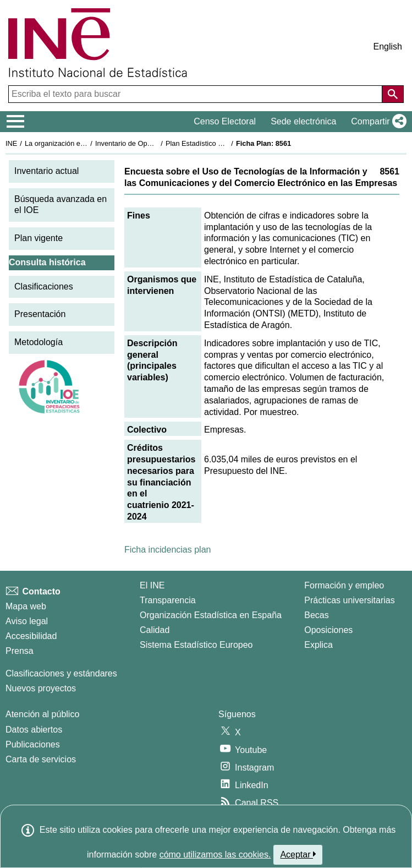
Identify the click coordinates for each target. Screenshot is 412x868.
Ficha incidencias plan (167, 550)
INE (11, 143)
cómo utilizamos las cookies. (215, 855)
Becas (316, 615)
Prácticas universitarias (350, 600)
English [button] (388, 47)
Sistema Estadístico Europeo (196, 645)
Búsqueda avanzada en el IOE (61, 205)
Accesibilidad (31, 636)
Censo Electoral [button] (225, 121)
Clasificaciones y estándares (61, 673)
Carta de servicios (41, 759)
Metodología (39, 342)
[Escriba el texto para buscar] (196, 94)
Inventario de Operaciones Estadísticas (156, 143)
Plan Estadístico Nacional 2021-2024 (223, 143)
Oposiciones (328, 630)
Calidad (155, 630)
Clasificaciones (44, 286)
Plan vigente (39, 238)
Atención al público (42, 714)
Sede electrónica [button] (303, 121)
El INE (152, 585)
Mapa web (26, 606)
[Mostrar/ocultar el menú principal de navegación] (16, 122)
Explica (318, 645)
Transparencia (168, 600)
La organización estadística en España (85, 143)
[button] (377, 122)
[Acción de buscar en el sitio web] (393, 94)
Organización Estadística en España (211, 615)
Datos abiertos (34, 730)
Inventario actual (46, 171)
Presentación (40, 314)
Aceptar (298, 854)
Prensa (20, 651)
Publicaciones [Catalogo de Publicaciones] (33, 744)
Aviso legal (27, 621)
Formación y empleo (344, 585)
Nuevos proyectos (41, 688)
